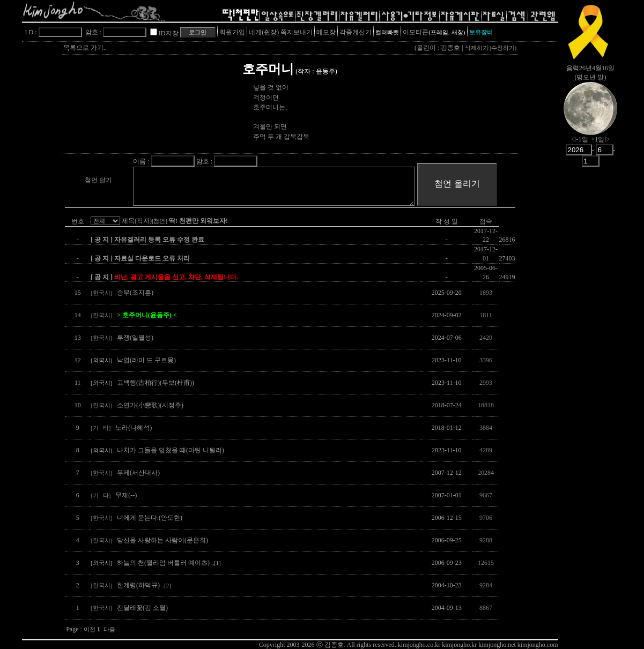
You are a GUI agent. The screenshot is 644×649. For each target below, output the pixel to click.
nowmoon (590, 117)
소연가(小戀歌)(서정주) (150, 405)
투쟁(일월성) (135, 338)
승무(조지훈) (135, 293)
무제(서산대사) (138, 473)
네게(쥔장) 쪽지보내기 (281, 32)
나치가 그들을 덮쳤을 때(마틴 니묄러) (171, 450)
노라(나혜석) (134, 428)
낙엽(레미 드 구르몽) (146, 360)
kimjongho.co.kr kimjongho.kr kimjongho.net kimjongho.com (478, 645)
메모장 (326, 32)
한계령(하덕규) (144, 585)
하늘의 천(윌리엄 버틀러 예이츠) (169, 563)
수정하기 (503, 48)
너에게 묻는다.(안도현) (150, 518)
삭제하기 (477, 48)
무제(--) (126, 495)
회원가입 (232, 32)
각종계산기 (356, 32)
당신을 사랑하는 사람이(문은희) (162, 540)
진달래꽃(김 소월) (142, 608)
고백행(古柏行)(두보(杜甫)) (156, 383)
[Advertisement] (590, 340)
